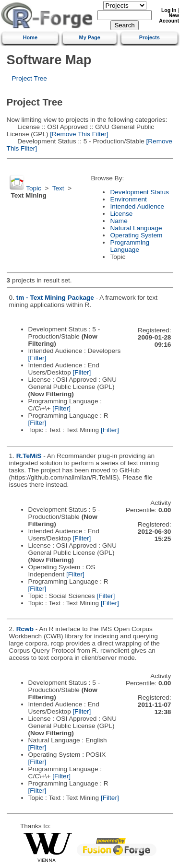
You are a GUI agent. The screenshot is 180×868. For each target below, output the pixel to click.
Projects (150, 37)
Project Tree (30, 78)
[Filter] (37, 358)
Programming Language (130, 246)
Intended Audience (137, 206)
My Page (90, 37)
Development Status (139, 192)
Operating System (136, 235)
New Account (169, 18)
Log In (169, 10)
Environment (128, 199)
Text (58, 188)
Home (30, 37)
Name (119, 221)
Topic (34, 188)
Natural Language (136, 228)
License (121, 214)
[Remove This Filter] (78, 134)
